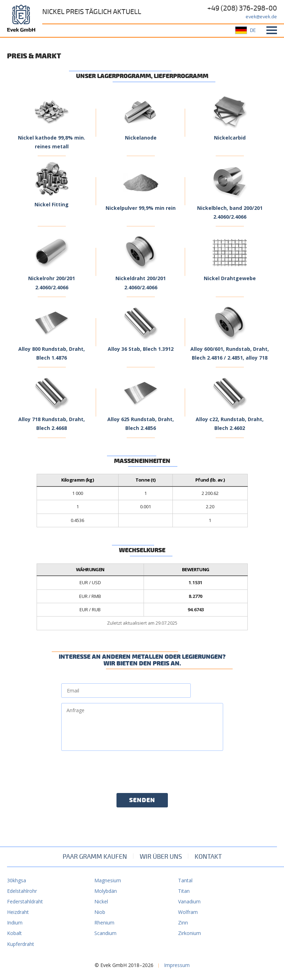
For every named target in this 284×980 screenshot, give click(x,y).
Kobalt (14, 933)
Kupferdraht (21, 944)
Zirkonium (190, 933)
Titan (184, 891)
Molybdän (106, 891)
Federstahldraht (25, 901)
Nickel (101, 901)
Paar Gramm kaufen (95, 857)
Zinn (183, 923)
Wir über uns (161, 857)
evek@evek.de (261, 17)
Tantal (185, 880)
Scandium (105, 933)
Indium (15, 923)
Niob (100, 912)
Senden (142, 800)
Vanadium (189, 901)
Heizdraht (18, 912)
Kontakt (208, 857)
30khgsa (17, 880)
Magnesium (108, 880)
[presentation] (115, 770)
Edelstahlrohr (22, 891)
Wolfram (188, 912)
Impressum (177, 965)
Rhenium (104, 923)
